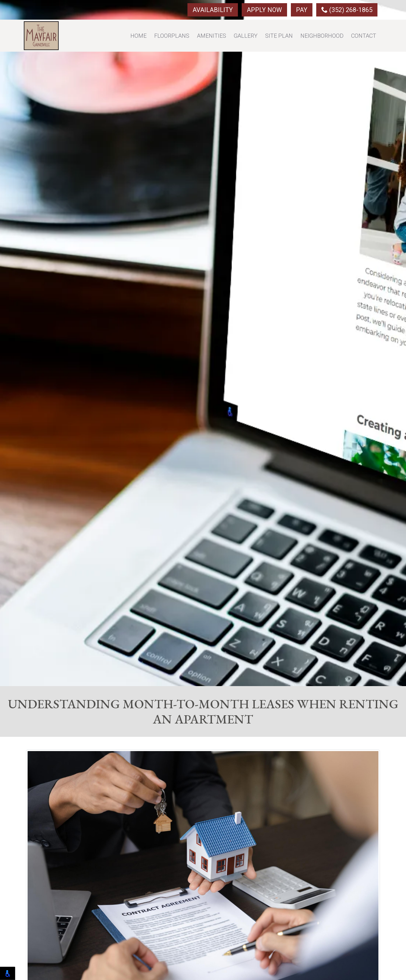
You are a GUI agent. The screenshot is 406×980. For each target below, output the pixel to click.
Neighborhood (322, 36)
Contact (364, 36)
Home (138, 36)
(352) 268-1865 (347, 10)
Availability (213, 10)
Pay (302, 10)
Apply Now (264, 10)
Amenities (212, 36)
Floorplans (172, 36)
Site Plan (279, 36)
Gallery (246, 36)
